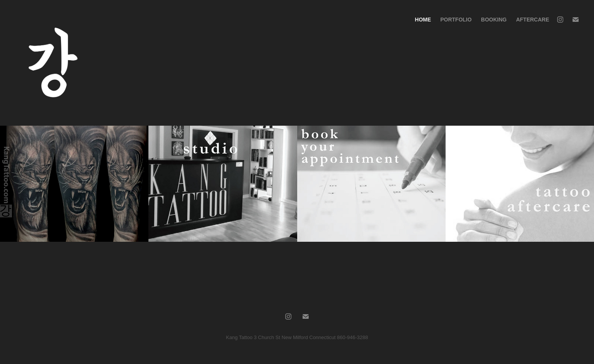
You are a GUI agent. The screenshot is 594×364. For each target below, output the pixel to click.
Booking (494, 20)
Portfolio (456, 20)
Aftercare (533, 20)
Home (423, 20)
